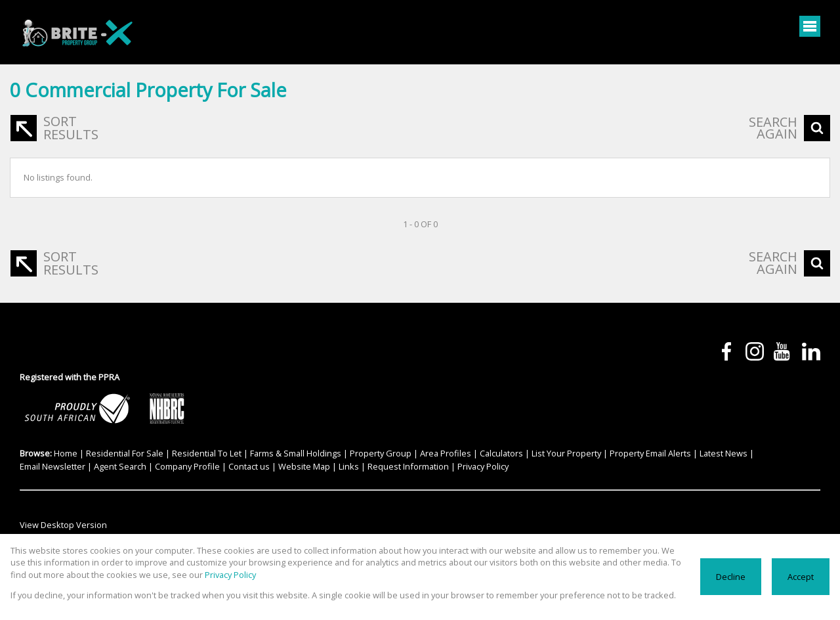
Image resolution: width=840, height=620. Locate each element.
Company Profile (187, 466)
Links (349, 466)
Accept (801, 577)
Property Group (381, 453)
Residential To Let (207, 453)
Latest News (724, 453)
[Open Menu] (810, 26)
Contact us (249, 466)
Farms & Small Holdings (296, 453)
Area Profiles (446, 453)
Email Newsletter (52, 466)
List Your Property (566, 453)
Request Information (408, 466)
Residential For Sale (125, 453)
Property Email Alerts (650, 453)
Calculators (501, 453)
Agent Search (120, 466)
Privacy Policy (483, 466)
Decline (731, 577)
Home (66, 453)
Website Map (304, 466)
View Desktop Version (63, 525)
